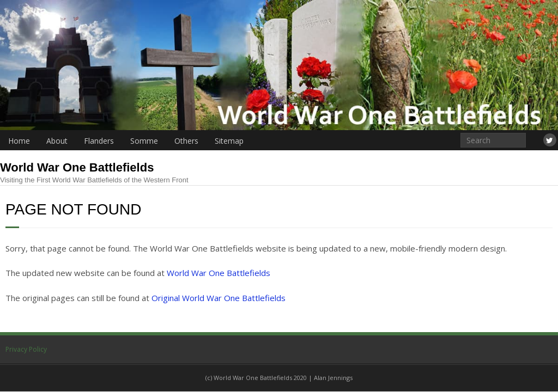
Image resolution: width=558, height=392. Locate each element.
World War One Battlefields (219, 273)
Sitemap (229, 141)
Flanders (99, 141)
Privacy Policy (26, 349)
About (57, 141)
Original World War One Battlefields (219, 298)
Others (186, 141)
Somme (144, 141)
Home (19, 141)
